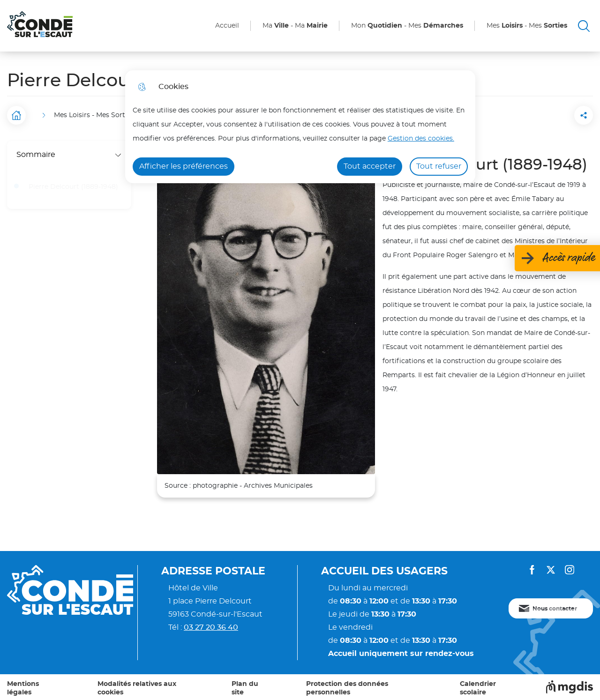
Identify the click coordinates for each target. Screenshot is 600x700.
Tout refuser (439, 166)
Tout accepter (370, 166)
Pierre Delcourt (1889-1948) (73, 187)
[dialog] (300, 127)
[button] (531, 115)
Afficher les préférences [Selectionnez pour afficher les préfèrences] (184, 166)
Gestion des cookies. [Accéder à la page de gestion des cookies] (421, 138)
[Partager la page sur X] (584, 115)
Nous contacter (555, 609)
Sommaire (69, 155)
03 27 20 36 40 (211, 627)
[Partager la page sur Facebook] (557, 115)
